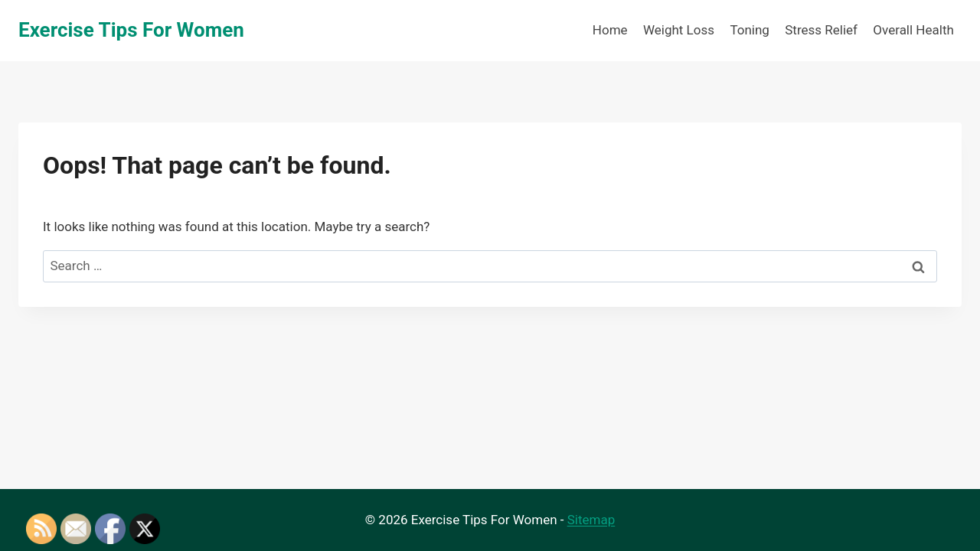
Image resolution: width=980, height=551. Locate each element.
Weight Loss (679, 30)
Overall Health (913, 30)
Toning (749, 30)
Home (610, 30)
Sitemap (591, 520)
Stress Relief (821, 30)
